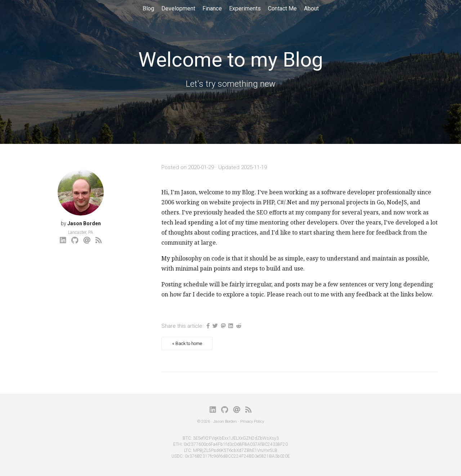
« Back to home (187, 343)
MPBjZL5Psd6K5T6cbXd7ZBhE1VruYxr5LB (235, 450)
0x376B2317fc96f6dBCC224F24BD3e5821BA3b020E (237, 456)
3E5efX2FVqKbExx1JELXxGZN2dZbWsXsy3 (236, 438)
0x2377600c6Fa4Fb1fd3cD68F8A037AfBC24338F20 (236, 444)
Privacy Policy (252, 421)
